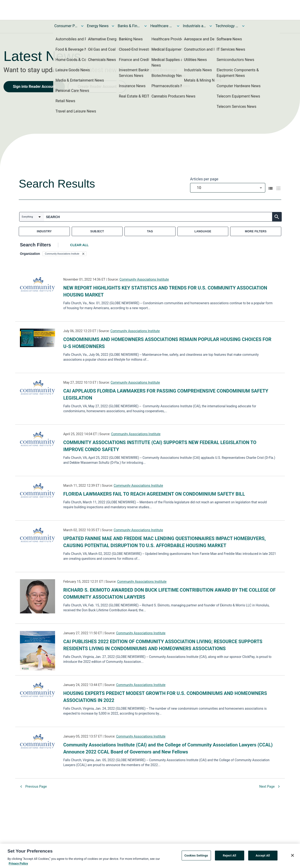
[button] (65, 254)
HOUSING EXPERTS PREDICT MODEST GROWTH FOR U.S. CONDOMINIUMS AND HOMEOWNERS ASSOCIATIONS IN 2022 (165, 697)
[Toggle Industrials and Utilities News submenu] (211, 26)
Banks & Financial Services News (129, 26)
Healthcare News (162, 26)
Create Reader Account (97, 87)
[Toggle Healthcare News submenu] (178, 26)
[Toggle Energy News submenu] (113, 26)
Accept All (263, 857)
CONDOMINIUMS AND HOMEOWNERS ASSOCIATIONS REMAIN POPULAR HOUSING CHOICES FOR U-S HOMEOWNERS (167, 343)
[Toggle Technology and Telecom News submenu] (243, 26)
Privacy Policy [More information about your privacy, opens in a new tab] (18, 865)
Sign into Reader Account (34, 87)
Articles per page (204, 179)
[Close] (292, 857)
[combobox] (228, 188)
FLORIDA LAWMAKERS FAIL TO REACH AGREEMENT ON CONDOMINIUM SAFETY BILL (154, 494)
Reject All (230, 857)
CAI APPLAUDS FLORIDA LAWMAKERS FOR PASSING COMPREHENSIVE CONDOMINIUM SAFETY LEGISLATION (166, 394)
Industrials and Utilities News (195, 26)
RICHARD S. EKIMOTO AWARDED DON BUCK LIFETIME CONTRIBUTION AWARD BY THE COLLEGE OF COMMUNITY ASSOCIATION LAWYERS (169, 594)
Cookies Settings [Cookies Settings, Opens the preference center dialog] (196, 857)
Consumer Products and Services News (66, 26)
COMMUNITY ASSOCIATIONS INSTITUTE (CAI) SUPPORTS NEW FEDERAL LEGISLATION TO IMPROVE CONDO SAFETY (160, 446)
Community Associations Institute (144, 279)
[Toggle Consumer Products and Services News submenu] (82, 26)
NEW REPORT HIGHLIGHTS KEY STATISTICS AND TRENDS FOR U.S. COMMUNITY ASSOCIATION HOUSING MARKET (165, 291)
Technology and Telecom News (227, 26)
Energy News (98, 26)
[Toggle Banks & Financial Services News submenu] (146, 26)
